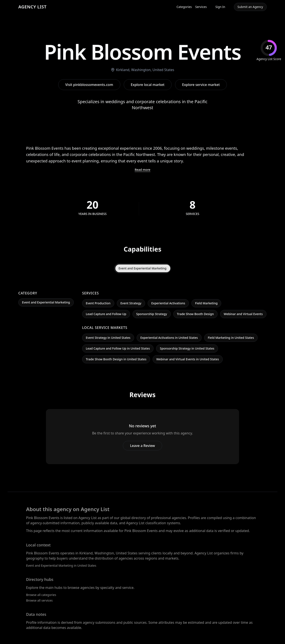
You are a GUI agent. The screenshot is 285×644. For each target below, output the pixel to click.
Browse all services (39, 600)
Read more (143, 170)
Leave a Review (142, 446)
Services (201, 7)
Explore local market (148, 85)
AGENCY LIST (32, 7)
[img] (269, 51)
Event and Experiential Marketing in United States (61, 565)
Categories (184, 7)
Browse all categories (41, 595)
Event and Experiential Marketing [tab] (143, 268)
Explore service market (201, 85)
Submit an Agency (250, 7)
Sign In (220, 7)
